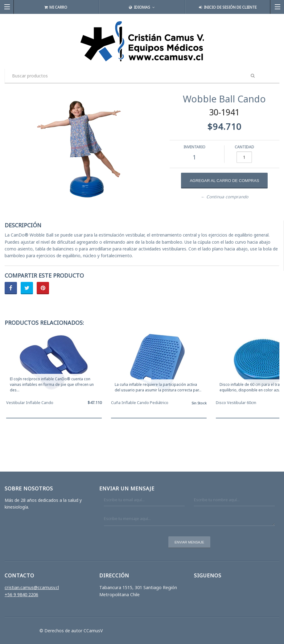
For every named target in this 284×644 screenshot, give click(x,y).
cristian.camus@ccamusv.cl (32, 587)
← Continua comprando (224, 197)
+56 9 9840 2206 (21, 594)
